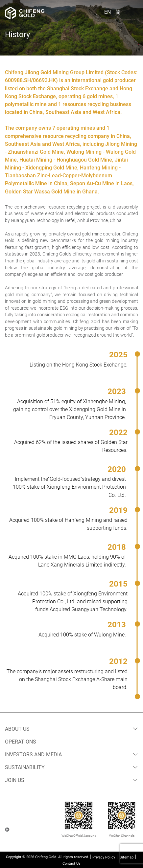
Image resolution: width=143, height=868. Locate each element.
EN (108, 12)
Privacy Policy (104, 857)
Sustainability (25, 767)
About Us (17, 729)
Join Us (15, 780)
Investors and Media (33, 755)
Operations (21, 742)
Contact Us (71, 864)
